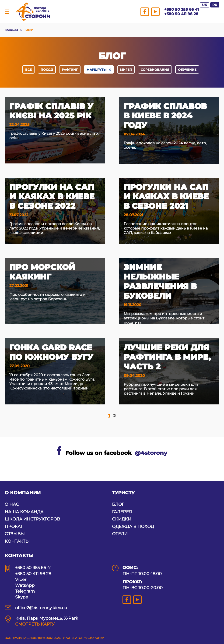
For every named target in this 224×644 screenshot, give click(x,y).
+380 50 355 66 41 (182, 9)
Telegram (25, 591)
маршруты (96, 70)
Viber (21, 580)
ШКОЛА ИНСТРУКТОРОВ (32, 519)
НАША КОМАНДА (24, 512)
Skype (22, 597)
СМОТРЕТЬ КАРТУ (35, 624)
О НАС (12, 504)
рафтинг (70, 70)
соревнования (155, 70)
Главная (11, 30)
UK (205, 5)
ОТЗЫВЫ (15, 534)
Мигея (126, 70)
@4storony (151, 453)
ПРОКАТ (14, 527)
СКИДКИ (122, 519)
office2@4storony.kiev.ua (41, 608)
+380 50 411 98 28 (181, 14)
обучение (187, 70)
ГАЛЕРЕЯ (122, 512)
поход (47, 70)
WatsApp (25, 585)
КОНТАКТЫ (17, 541)
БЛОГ (118, 504)
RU (215, 5)
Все (28, 70)
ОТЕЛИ (120, 534)
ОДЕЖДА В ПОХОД (133, 527)
